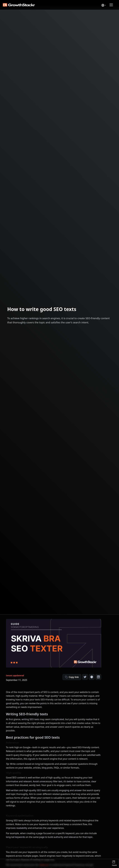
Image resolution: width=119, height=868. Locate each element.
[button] (103, 5)
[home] (17, 5)
